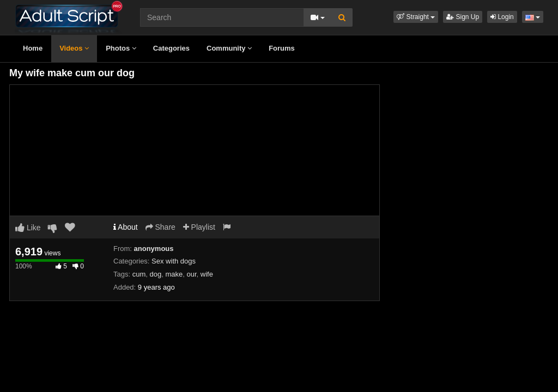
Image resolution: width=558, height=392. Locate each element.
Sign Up (463, 17)
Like (28, 228)
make (174, 274)
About (126, 227)
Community (229, 48)
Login (502, 17)
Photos (121, 48)
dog (155, 274)
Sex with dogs (174, 261)
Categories (171, 48)
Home (33, 48)
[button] (416, 17)
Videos (74, 48)
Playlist (199, 227)
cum (139, 274)
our (191, 274)
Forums (282, 48)
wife (207, 274)
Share (160, 227)
